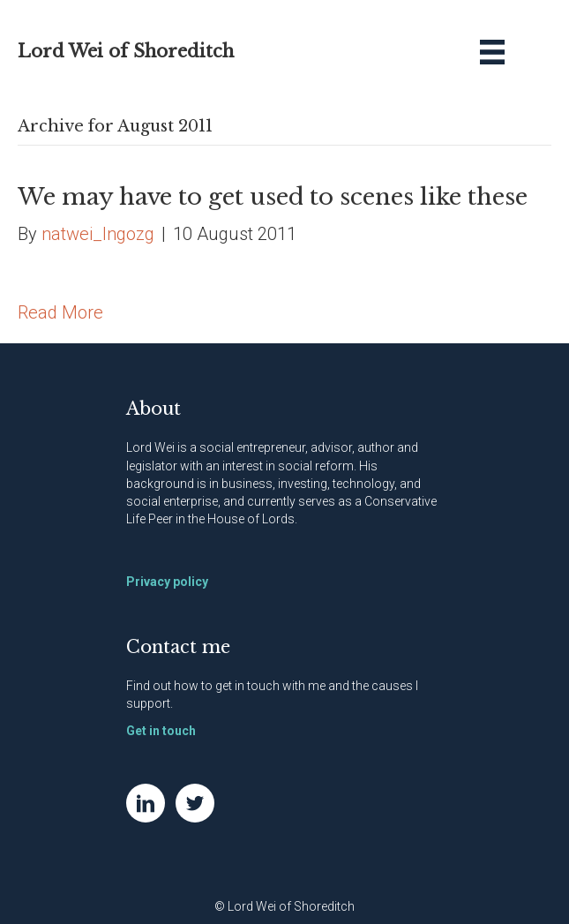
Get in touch (161, 731)
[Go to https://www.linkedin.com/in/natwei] (146, 803)
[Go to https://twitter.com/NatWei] (195, 803)
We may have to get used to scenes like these (273, 197)
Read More (60, 312)
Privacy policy (167, 582)
